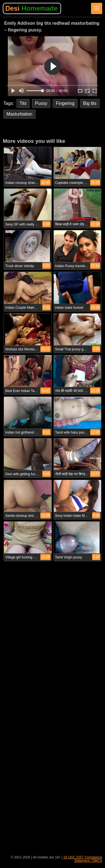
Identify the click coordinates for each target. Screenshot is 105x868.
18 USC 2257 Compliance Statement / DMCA (83, 859)
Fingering (65, 103)
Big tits (90, 103)
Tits (23, 103)
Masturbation (19, 114)
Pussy (41, 103)
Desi (32, 8)
